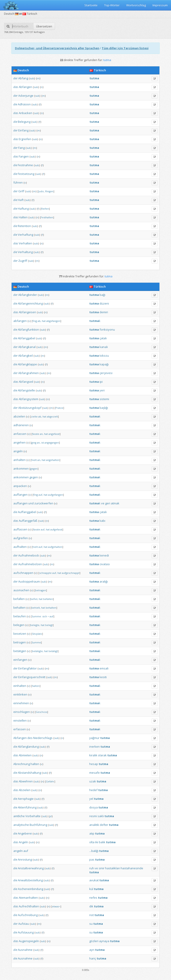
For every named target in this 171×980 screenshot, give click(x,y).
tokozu (104, 356)
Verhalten (25, 243)
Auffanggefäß (28, 521)
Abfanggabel (26, 338)
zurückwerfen (44, 503)
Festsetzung (26, 174)
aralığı (104, 581)
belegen (19, 625)
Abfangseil (26, 382)
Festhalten (47, 217)
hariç (93, 958)
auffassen (20, 529)
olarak (102, 755)
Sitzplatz (37, 634)
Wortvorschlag (136, 5)
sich (45, 616)
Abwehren (26, 781)
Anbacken (25, 113)
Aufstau (24, 924)
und (31, 503)
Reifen (45, 209)
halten (36, 686)
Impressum (160, 5)
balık (102, 842)
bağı (102, 295)
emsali (104, 668)
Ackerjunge (26, 96)
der (15, 78)
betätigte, (38, 651)
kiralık (93, 755)
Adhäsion (24, 104)
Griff (21, 191)
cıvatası (105, 564)
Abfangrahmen (28, 373)
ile (97, 842)
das (16, 87)
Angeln (23, 842)
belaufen (20, 616)
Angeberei (25, 833)
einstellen (20, 720)
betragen (41, 590)
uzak (93, 781)
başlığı (104, 408)
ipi (101, 382)
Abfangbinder (28, 295)
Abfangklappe (27, 364)
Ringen (49, 191)
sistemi (104, 399)
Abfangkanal (27, 347)
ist (43, 443)
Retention (24, 226)
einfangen (20, 660)
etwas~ (56, 906)
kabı (102, 521)
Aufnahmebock (29, 555)
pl (51, 816)
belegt (49, 625)
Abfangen (25, 87)
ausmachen (21, 590)
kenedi (104, 555)
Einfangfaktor (27, 668)
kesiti (103, 677)
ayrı (92, 950)
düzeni (104, 303)
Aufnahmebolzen (30, 564)
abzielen (19, 416)
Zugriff (23, 261)
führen (18, 182)
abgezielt (52, 416)
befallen (19, 599)
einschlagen (22, 712)
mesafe (95, 773)
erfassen (20, 729)
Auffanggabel (27, 512)
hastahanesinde (132, 868)
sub (32, 78)
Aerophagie (26, 799)
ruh (92, 868)
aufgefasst (56, 529)
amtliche (19, 816)
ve (103, 503)
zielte (34, 416)
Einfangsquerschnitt (32, 677)
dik (91, 906)
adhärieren (21, 425)
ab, (39, 321)
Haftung (23, 209)
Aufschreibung (28, 915)
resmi (93, 816)
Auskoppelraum (29, 581)
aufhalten (20, 547)
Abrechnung (22, 764)
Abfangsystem (28, 399)
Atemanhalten (28, 898)
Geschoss (41, 712)
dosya (94, 807)
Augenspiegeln (29, 941)
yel (91, 799)
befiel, (34, 599)
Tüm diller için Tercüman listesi (125, 48)
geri (108, 503)
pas (92, 859)
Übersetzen (44, 26)
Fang (21, 148)
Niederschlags (43, 738)
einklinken (20, 694)
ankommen (21, 469)
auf (52, 616)
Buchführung (38, 825)
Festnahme (25, 165)
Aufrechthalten (29, 906)
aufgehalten (55, 547)
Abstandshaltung (29, 773)
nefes (93, 898)
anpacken (20, 486)
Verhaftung (25, 235)
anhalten (19, 460)
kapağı (104, 364)
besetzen (20, 634)
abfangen (20, 321)
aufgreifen (21, 538)
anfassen (20, 434)
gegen (34, 469)
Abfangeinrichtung (30, 303)
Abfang (23, 78)
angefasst (54, 434)
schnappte (45, 573)
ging (34, 443)
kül (91, 889)
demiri (104, 312)
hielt (34, 460)
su (91, 924)
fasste (36, 434)
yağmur (94, 738)
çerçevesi (106, 373)
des (30, 738)
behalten (19, 608)
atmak (115, 503)
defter (104, 825)
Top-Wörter (112, 5)
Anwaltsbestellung (30, 880)
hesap (94, 764)
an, (42, 434)
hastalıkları (113, 868)
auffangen (20, 495)
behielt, (36, 608)
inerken (95, 747)
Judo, (41, 191)
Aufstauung (26, 932)
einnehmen (21, 703)
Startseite (91, 5)
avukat (94, 880)
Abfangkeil (25, 356)
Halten (23, 217)
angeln (18, 451)
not (92, 915)
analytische (21, 825)
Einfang (23, 130)
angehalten (53, 460)
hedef (93, 790)
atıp (92, 833)
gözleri (94, 941)
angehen (19, 442)
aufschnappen (23, 573)
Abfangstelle (26, 390)
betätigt (53, 651)
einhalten (20, 686)
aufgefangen (56, 495)
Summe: (37, 616)
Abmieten (25, 755)
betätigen (20, 651)
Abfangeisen (27, 312)
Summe (36, 642)
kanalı (104, 347)
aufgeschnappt (71, 573)
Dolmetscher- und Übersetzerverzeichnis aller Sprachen (57, 48)
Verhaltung (25, 252)
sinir (102, 868)
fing (35, 321)
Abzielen (25, 790)
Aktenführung (27, 807)
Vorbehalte (33, 816)
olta (92, 842)
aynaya (104, 941)
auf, (41, 495)
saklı (101, 816)
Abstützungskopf (30, 408)
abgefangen (53, 321)
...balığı (94, 851)
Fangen (24, 156)
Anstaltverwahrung (31, 868)
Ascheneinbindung (31, 889)
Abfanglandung (28, 747)
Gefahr (50, 781)
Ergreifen (25, 139)
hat (44, 321)
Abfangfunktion (28, 329)
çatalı (103, 338)
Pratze (59, 408)
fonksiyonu (107, 329)
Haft (21, 200)
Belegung (24, 122)
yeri (102, 390)
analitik (94, 825)
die (15, 104)
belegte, (35, 625)
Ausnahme (25, 950)
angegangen (52, 443)
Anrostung (25, 859)
